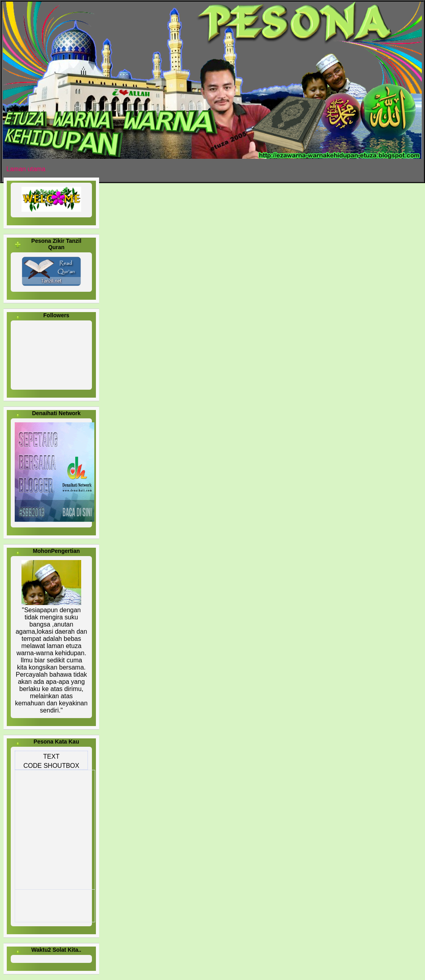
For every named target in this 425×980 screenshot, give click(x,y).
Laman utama (26, 169)
